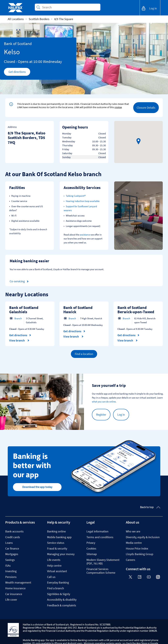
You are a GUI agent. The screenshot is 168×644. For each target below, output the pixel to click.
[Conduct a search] (70, 7)
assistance (85, 235)
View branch (19, 340)
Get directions (19, 73)
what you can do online (104, 402)
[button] (138, 141)
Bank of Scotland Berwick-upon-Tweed (136, 310)
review (118, 107)
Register (101, 415)
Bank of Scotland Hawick (78, 310)
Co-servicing (20, 281)
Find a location (84, 354)
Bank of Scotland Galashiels (24, 310)
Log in (121, 415)
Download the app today (37, 487)
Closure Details (146, 108)
